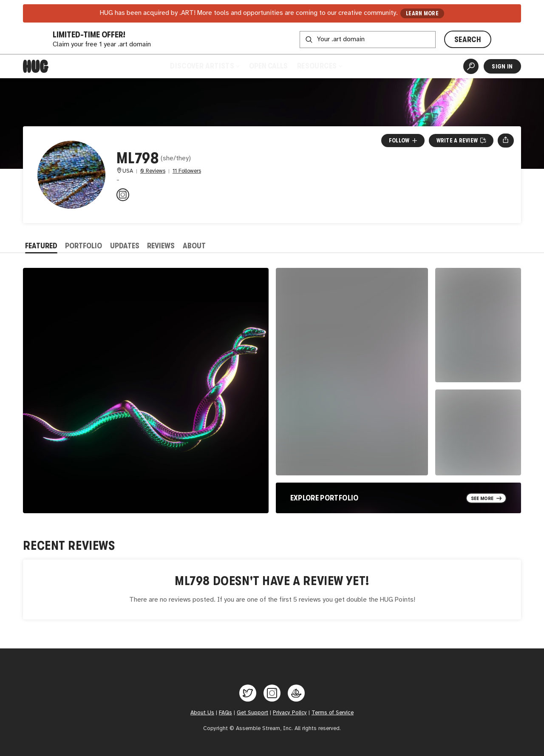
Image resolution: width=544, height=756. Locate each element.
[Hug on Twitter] (248, 693)
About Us (202, 713)
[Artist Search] (471, 66)
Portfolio (84, 246)
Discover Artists (205, 66)
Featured (41, 246)
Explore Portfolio (324, 498)
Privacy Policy (290, 713)
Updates (125, 246)
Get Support (252, 713)
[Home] (36, 66)
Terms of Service (333, 713)
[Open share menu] (506, 140)
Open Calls (268, 66)
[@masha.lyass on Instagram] (123, 195)
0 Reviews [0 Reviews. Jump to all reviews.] (153, 171)
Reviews (161, 246)
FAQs (225, 713)
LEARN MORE (422, 13)
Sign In (502, 66)
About (194, 246)
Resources (319, 66)
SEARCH (468, 40)
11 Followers (187, 171)
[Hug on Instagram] (272, 693)
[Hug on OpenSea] (296, 693)
